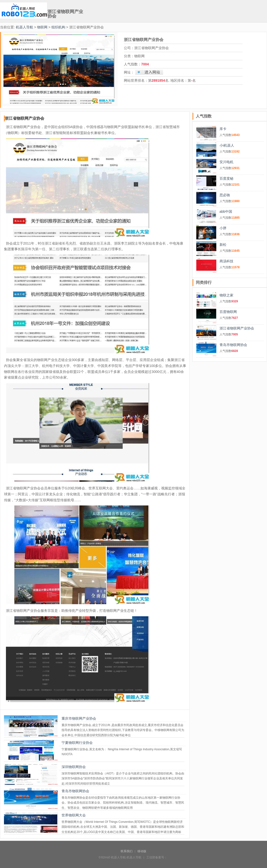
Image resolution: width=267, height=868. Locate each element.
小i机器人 (227, 145)
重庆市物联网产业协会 (79, 718)
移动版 (142, 851)
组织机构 (58, 27)
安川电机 (226, 162)
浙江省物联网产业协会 (237, 328)
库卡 (223, 129)
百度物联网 (228, 312)
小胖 (223, 228)
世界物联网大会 (74, 815)
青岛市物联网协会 (75, 791)
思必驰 (225, 195)
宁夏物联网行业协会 (77, 743)
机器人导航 (24, 27)
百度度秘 (226, 178)
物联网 (42, 27)
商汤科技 (226, 261)
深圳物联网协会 (74, 767)
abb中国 (226, 212)
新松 (223, 245)
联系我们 (127, 851)
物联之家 (226, 295)
